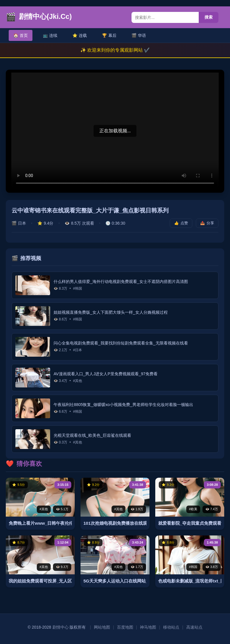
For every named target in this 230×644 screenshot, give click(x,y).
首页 (21, 35)
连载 (80, 35)
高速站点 (194, 627)
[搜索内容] (165, 17)
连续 (50, 35)
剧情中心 (61, 627)
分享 (207, 223)
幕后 (109, 35)
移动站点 (171, 627)
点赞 (181, 223)
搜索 (209, 17)
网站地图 (102, 627)
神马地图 (148, 627)
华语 (139, 35)
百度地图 (125, 627)
